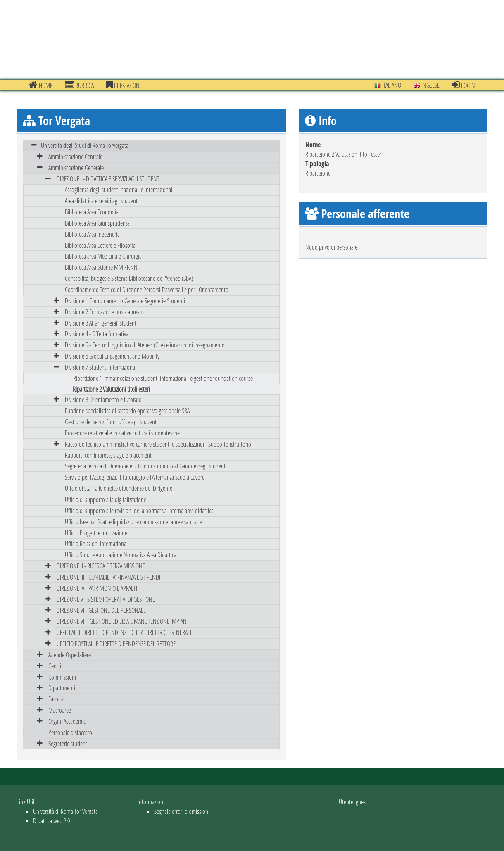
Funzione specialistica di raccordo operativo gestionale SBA (127, 410)
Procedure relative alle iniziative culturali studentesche (122, 433)
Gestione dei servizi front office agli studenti (111, 422)
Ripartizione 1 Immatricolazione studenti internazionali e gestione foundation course (163, 378)
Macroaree (60, 710)
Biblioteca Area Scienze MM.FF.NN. (102, 267)
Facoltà (56, 699)
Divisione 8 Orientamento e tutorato (103, 399)
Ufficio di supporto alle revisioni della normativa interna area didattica (139, 510)
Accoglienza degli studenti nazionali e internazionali (119, 189)
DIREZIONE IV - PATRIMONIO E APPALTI (97, 588)
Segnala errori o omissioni (182, 811)
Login (464, 85)
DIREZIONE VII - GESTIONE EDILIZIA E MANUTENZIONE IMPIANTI (124, 621)
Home (41, 85)
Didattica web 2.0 (51, 821)
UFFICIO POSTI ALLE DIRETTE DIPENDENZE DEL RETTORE (116, 643)
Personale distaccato (70, 732)
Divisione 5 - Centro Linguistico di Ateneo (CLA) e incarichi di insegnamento (145, 345)
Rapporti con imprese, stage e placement (108, 455)
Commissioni (62, 677)
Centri (55, 666)
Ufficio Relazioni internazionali (97, 543)
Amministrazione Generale (76, 168)
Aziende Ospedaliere (70, 655)
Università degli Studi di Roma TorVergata (85, 145)
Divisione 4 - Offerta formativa (97, 334)
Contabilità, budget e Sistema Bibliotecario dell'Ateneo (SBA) (129, 278)
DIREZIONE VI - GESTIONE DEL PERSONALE (101, 610)
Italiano (388, 85)
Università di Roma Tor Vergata (65, 811)
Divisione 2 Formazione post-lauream (104, 312)
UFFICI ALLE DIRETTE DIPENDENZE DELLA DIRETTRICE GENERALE (125, 632)
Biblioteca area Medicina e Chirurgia (103, 256)
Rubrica (79, 85)
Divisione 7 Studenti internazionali (101, 367)
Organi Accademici (68, 721)
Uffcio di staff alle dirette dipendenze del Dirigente (119, 488)
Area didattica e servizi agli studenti (102, 201)
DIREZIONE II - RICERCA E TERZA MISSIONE (101, 566)
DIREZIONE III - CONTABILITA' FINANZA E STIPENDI (108, 577)
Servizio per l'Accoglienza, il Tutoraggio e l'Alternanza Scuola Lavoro (135, 477)
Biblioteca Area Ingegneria (92, 234)
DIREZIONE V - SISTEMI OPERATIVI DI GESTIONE (106, 599)
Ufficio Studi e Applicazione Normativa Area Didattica (121, 555)
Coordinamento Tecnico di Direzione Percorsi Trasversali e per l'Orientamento (147, 289)
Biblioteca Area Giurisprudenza (97, 223)
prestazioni (124, 85)
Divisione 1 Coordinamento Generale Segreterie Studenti (125, 301)
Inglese (427, 85)
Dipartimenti (62, 688)
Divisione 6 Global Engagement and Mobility (112, 356)
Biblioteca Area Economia (92, 212)
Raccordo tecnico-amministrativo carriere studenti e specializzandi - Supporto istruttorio (158, 444)
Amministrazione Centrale (75, 156)
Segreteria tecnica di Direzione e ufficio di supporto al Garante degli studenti (146, 466)
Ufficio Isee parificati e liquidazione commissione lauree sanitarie (133, 522)
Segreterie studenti (68, 743)
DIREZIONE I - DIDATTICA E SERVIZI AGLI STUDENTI (109, 179)
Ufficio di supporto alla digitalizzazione (106, 499)
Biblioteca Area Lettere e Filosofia (100, 245)
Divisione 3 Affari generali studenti (101, 323)
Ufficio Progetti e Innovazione (96, 533)
